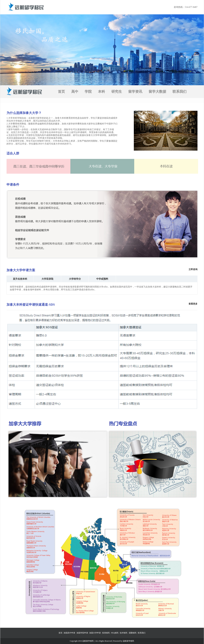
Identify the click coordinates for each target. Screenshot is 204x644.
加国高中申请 (69, 633)
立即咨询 (193, 269)
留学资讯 (135, 92)
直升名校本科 (20, 279)
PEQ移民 (115, 633)
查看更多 (193, 304)
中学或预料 (102, 279)
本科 (102, 92)
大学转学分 (75, 279)
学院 (88, 92)
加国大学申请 (95, 633)
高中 (75, 92)
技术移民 (124, 633)
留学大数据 (157, 92)
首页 (61, 92)
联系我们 (179, 92)
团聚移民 (133, 633)
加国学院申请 (82, 633)
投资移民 (106, 633)
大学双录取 (47, 279)
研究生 (117, 92)
